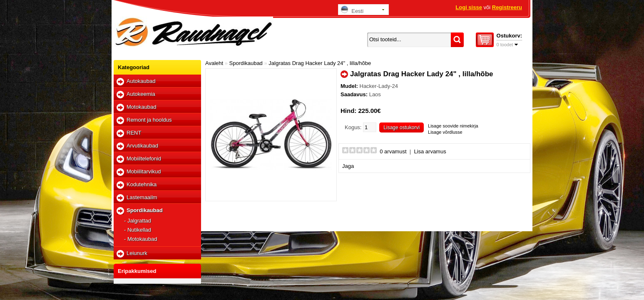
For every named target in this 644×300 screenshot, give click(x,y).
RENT (134, 133)
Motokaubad (142, 107)
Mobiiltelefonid (144, 159)
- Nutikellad (138, 230)
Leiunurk (137, 253)
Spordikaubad (145, 210)
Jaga (348, 166)
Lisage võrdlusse (445, 132)
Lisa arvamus (430, 151)
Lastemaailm (142, 197)
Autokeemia (141, 94)
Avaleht (214, 63)
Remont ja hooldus (149, 120)
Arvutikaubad (142, 146)
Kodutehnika (142, 184)
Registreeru (507, 7)
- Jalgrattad (138, 221)
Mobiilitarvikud (144, 171)
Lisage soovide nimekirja (453, 126)
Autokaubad (141, 81)
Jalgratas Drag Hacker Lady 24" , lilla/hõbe (320, 63)
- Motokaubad (141, 239)
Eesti (352, 10)
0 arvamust (393, 151)
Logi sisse (469, 7)
